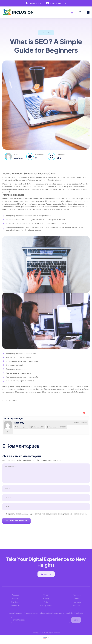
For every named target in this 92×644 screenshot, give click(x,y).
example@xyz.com (58, 3)
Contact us (46, 575)
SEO (59, 158)
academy (19, 423)
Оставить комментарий (16, 521)
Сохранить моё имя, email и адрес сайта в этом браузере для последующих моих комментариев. (46, 514)
